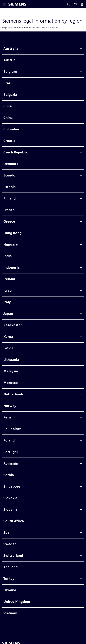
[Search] (68, 4)
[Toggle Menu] (4, 4)
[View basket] (75, 4)
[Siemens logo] (17, 4)
